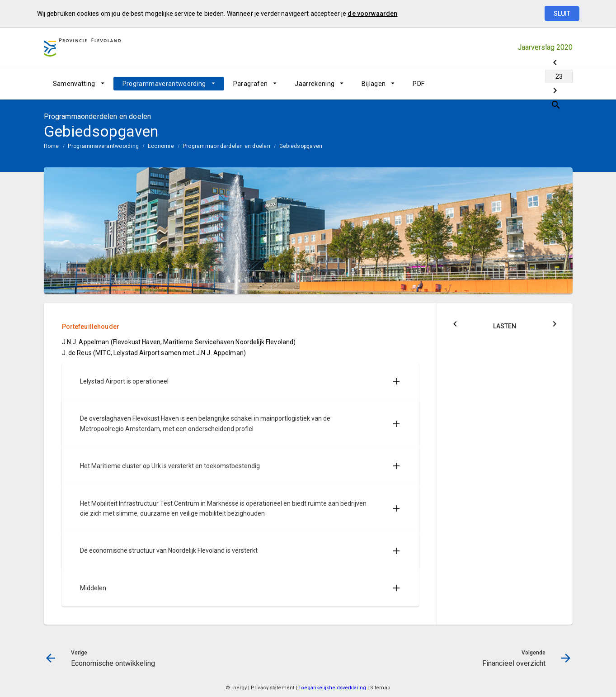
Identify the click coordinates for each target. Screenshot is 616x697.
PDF (419, 84)
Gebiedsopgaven (301, 146)
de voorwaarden (372, 14)
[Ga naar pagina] (518, 84)
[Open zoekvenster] (562, 84)
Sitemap (380, 688)
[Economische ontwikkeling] (495, 84)
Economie (161, 146)
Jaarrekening (315, 84)
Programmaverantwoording (164, 84)
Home (52, 146)
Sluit (562, 14)
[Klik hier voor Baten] (555, 325)
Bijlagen (374, 84)
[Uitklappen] (396, 381)
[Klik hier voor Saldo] (455, 325)
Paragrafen (251, 84)
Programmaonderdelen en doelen (227, 146)
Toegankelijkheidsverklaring (333, 688)
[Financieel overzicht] (542, 84)
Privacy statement (273, 688)
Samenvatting (74, 84)
